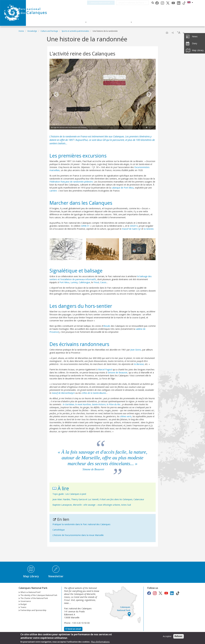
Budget (24, 604)
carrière (53, 191)
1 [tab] (147, 128)
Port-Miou (64, 282)
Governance (26, 601)
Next (149, 95)
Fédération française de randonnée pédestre (71, 182)
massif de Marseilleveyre (63, 393)
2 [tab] (150, 128)
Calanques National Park (103, 3)
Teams (23, 607)
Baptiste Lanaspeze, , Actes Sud (92, 505)
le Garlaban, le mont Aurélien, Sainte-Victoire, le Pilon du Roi (92, 404)
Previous (56, 95)
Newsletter (56, 576)
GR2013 (134, 226)
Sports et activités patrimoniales (75, 31)
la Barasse (139, 364)
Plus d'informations (100, 642)
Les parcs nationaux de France (135, 3)
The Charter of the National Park (34, 598)
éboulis (107, 326)
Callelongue (84, 282)
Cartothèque (59, 530)
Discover (78, 22)
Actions (124, 22)
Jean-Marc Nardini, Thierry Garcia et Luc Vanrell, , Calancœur (98, 499)
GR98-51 (85, 226)
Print (167, 33)
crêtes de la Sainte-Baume (94, 393)
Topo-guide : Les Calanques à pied (69, 494)
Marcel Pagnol (105, 369)
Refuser (179, 636)
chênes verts (126, 416)
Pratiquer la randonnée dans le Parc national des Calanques (81, 524)
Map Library (31, 576)
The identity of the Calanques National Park (39, 595)
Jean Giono (136, 350)
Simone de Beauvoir (118, 372)
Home (21, 31)
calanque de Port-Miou (123, 188)
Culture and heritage (49, 31)
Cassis (103, 282)
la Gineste (149, 229)
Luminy (74, 282)
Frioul (96, 282)
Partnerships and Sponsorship (33, 610)
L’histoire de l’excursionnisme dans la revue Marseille (78, 535)
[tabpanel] (103, 95)
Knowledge (101, 22)
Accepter (167, 637)
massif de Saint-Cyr (131, 229)
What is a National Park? (31, 592)
